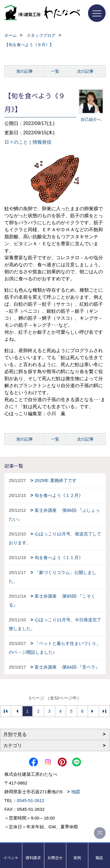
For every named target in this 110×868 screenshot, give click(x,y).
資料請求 (33, 858)
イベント (11, 858)
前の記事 (25, 71)
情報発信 (42, 142)
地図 (76, 792)
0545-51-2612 (31, 800)
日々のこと (16, 142)
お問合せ (55, 858)
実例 (77, 858)
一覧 (55, 71)
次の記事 (85, 71)
